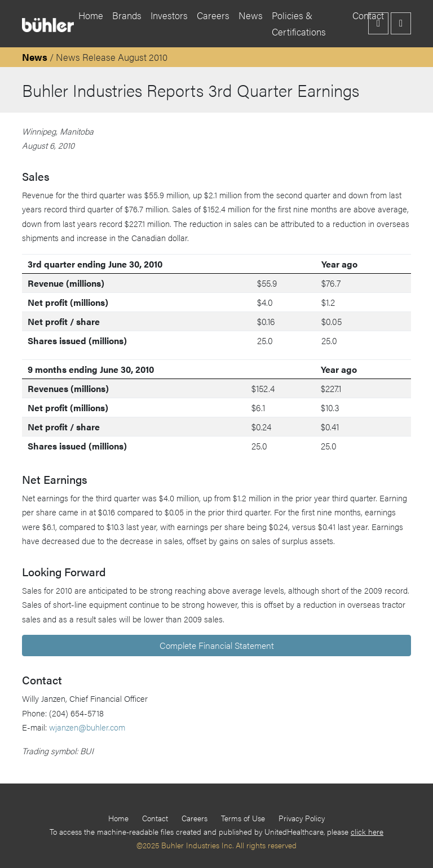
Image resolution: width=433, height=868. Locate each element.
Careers (213, 15)
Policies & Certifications (299, 23)
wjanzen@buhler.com (87, 727)
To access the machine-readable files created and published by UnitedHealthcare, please (216, 831)
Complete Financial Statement (217, 645)
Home (91, 15)
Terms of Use (243, 818)
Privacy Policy (302, 818)
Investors (169, 15)
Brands (127, 15)
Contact (155, 818)
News (251, 15)
